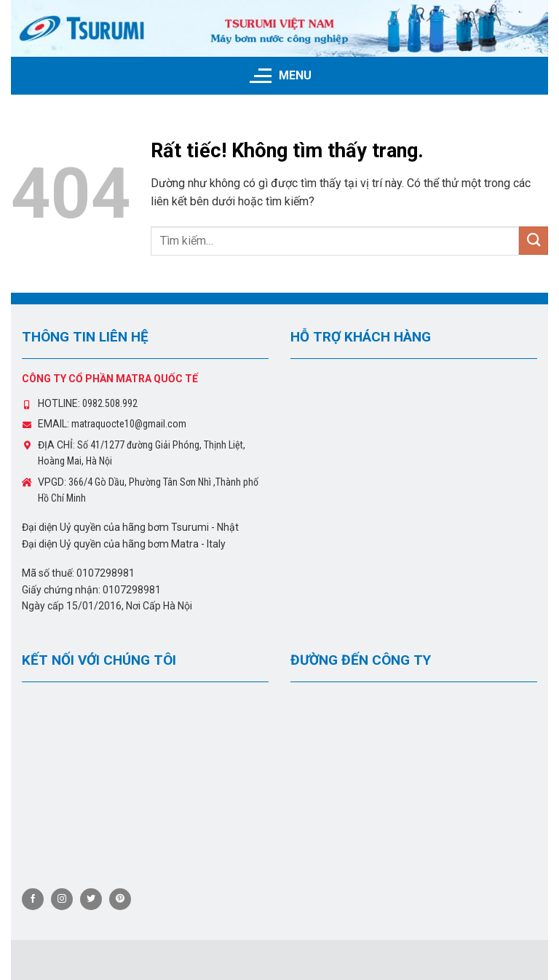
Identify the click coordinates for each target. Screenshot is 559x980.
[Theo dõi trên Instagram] (62, 899)
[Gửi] (534, 241)
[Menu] (280, 76)
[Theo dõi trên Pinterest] (120, 899)
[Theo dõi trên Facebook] (33, 899)
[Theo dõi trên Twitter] (91, 899)
